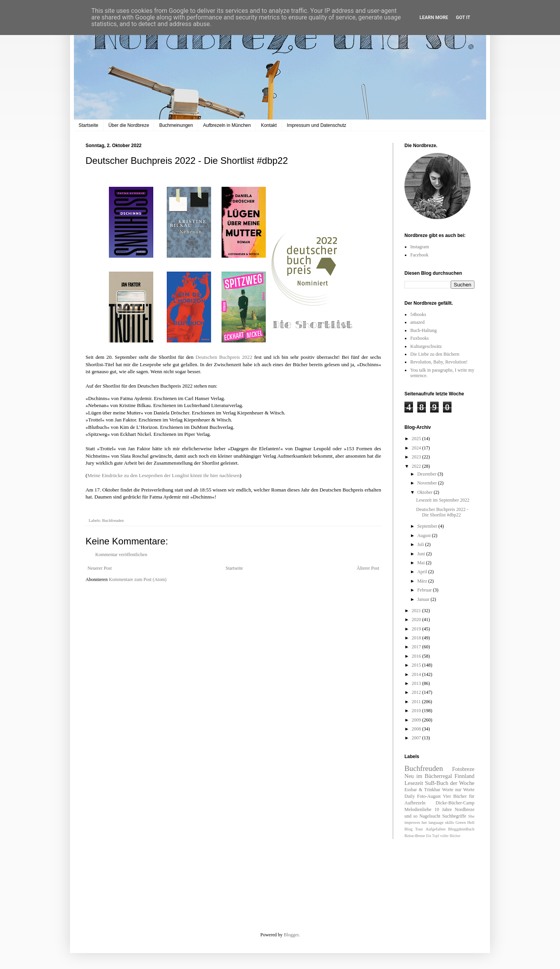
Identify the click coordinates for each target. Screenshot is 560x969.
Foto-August (429, 796)
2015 (417, 665)
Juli (421, 544)
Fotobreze (463, 769)
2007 (417, 738)
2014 (417, 674)
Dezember (427, 474)
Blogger (291, 935)
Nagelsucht (430, 816)
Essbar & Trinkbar (422, 790)
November (428, 483)
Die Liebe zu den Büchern (435, 354)
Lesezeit (414, 783)
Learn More (434, 18)
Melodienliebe (418, 809)
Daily (410, 796)
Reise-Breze (415, 836)
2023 (417, 457)
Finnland (465, 776)
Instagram (420, 247)
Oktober (425, 492)
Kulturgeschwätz (426, 346)
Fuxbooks (419, 338)
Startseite (88, 125)
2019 (417, 629)
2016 (417, 656)
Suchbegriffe (454, 816)
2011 (417, 702)
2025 (417, 439)
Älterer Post (368, 568)
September (428, 526)
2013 (417, 683)
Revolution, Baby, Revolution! (439, 362)
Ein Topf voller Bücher (443, 836)
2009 (417, 720)
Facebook (419, 255)
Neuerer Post (100, 568)
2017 (417, 647)
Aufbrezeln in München (227, 125)
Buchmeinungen (176, 125)
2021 (417, 611)
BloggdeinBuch (461, 829)
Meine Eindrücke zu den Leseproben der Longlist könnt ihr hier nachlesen (163, 475)
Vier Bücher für (459, 796)
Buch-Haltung (423, 330)
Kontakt (269, 125)
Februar (425, 590)
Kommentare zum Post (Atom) (138, 579)
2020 (417, 620)
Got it (463, 18)
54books (418, 314)
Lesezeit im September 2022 (443, 500)
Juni (422, 554)
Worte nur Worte (458, 790)
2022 (417, 466)
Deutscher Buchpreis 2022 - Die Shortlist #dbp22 (442, 512)
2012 (417, 692)
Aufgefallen (436, 829)
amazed (417, 322)
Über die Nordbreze (129, 125)
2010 (417, 711)
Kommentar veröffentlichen (121, 555)
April (423, 572)
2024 (417, 448)
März (423, 581)
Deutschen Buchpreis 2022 (224, 357)
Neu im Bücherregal (428, 776)
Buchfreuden (113, 520)
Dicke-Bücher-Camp (455, 803)
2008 (417, 729)
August (425, 535)
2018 (417, 638)
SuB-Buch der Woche (450, 783)
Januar (424, 599)
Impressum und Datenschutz (317, 125)
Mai (422, 563)
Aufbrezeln (415, 803)
